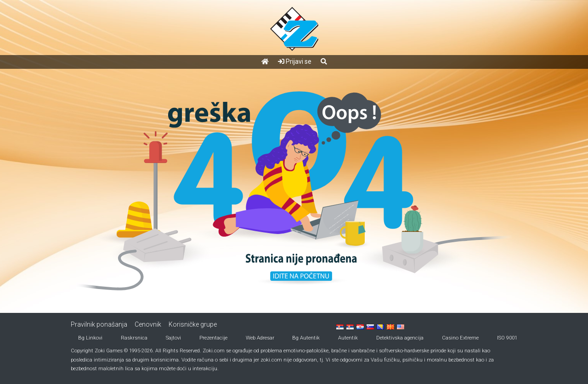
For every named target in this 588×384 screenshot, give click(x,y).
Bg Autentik (306, 338)
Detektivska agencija (400, 338)
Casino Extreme (460, 338)
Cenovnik (148, 324)
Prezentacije (213, 338)
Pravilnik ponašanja (99, 324)
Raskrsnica (134, 338)
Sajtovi (173, 338)
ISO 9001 (507, 338)
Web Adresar (260, 338)
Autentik (348, 338)
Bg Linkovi (90, 338)
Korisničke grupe (193, 324)
